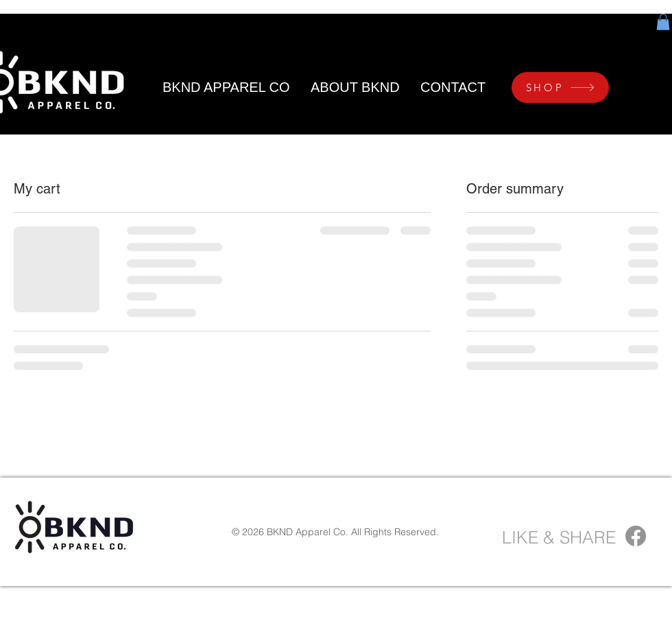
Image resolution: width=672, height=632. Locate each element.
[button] (663, 22)
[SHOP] (560, 87)
